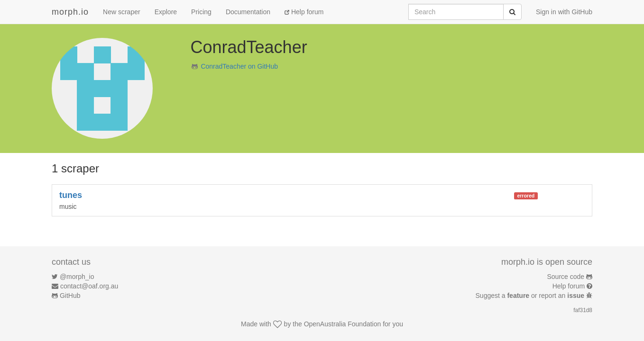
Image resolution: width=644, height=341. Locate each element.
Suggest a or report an (531, 296)
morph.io (70, 12)
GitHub (70, 296)
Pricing (201, 12)
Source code (566, 277)
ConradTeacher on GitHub (239, 66)
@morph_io (77, 277)
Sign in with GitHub (564, 12)
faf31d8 (583, 310)
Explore (166, 12)
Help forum (304, 12)
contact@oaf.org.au (89, 286)
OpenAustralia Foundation (343, 324)
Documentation (248, 12)
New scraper (122, 12)
